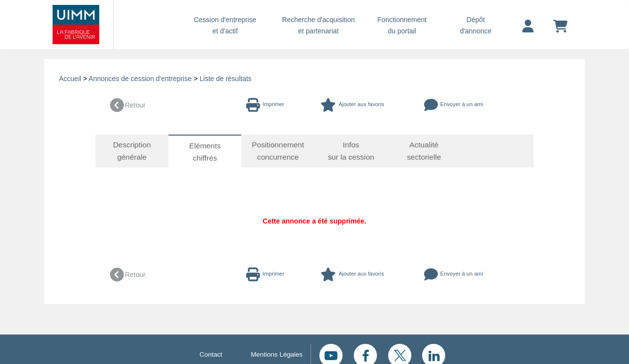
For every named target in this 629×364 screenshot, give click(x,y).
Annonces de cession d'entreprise (140, 79)
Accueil (70, 79)
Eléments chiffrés (205, 152)
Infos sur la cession (351, 151)
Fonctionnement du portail (402, 25)
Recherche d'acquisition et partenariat (318, 25)
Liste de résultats (226, 79)
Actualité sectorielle (424, 151)
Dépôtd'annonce (476, 25)
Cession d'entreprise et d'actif (225, 25)
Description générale (132, 151)
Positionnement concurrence (278, 151)
